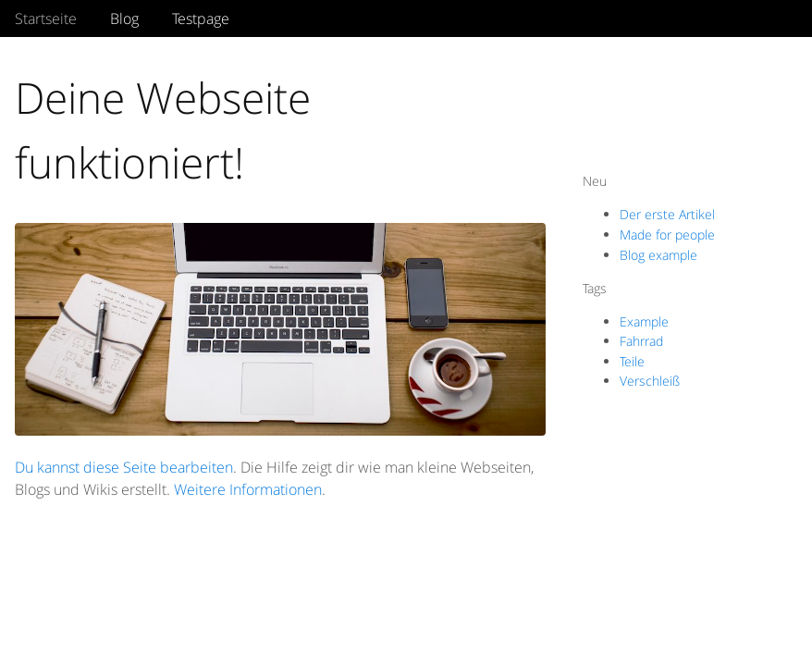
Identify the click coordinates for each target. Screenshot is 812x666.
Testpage (201, 18)
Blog (124, 18)
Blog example (658, 255)
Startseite (46, 18)
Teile (632, 361)
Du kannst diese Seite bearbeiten (124, 467)
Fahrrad (641, 341)
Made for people (667, 234)
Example (644, 321)
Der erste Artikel (667, 214)
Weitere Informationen (248, 489)
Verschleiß (650, 381)
